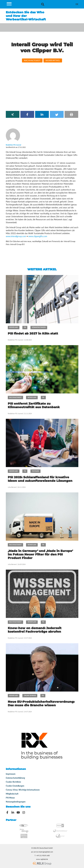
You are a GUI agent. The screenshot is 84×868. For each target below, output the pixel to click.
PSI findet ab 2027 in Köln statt (33, 333)
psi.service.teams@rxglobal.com (42, 852)
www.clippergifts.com (38, 236)
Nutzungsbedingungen (16, 802)
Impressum (11, 774)
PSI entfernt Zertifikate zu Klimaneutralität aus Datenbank (34, 405)
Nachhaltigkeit (32, 60)
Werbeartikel (53, 60)
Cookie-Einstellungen (15, 786)
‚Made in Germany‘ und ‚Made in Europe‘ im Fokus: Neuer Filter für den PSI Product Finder (40, 554)
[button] (13, 114)
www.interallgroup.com (16, 236)
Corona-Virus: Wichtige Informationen (23, 790)
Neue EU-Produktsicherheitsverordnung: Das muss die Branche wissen (41, 703)
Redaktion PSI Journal (16, 340)
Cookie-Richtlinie (13, 782)
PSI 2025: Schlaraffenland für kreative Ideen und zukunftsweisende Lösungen (40, 479)
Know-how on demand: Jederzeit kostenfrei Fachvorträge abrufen (35, 630)
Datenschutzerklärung (15, 778)
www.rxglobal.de (42, 859)
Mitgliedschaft (12, 794)
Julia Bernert (12, 487)
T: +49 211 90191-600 (42, 856)
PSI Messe (10, 798)
